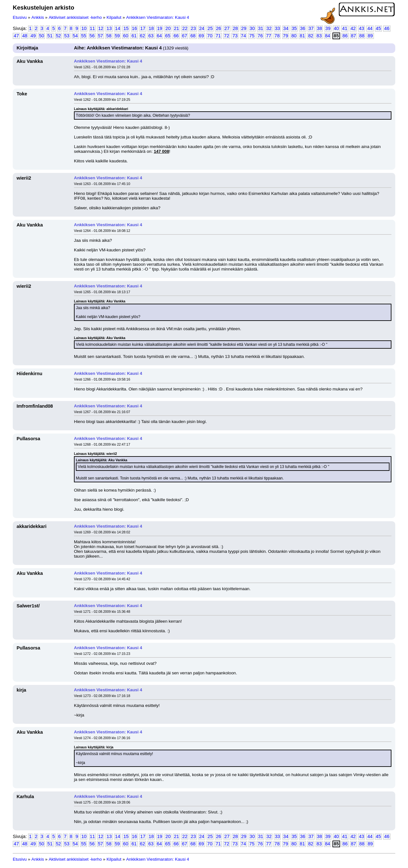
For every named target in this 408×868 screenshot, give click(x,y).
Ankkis (38, 17)
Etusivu (20, 17)
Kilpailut (114, 17)
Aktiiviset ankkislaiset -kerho (75, 17)
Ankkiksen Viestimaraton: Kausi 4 (158, 17)
